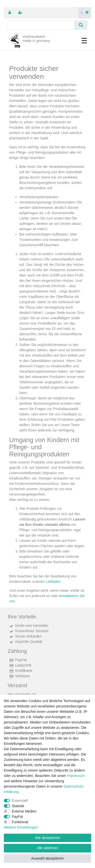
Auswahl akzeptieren (48, 858)
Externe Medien (24, 811)
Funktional (20, 822)
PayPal (17, 817)
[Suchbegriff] (41, 25)
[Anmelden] (10, 13)
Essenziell (20, 801)
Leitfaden (53, 582)
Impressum (76, 776)
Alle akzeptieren (48, 838)
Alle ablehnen (48, 848)
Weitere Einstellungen (21, 827)
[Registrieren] (21, 13)
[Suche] (81, 25)
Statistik (18, 806)
